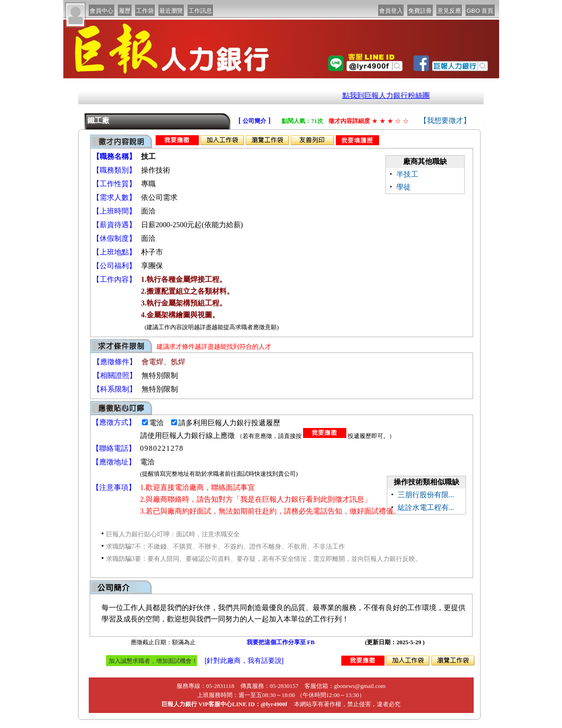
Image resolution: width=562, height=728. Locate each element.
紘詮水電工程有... (426, 507)
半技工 (407, 174)
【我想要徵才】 (445, 120)
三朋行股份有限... (426, 495)
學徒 (404, 187)
